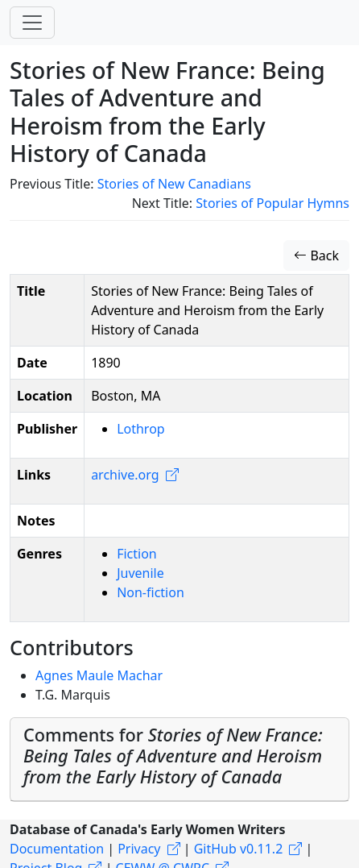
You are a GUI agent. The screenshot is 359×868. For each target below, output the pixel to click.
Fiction (137, 554)
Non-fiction (151, 592)
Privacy (139, 849)
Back (316, 255)
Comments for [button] (173, 756)
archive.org (125, 475)
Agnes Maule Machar (99, 675)
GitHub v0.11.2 (239, 849)
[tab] (179, 760)
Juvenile (140, 573)
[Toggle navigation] (32, 23)
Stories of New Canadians (174, 184)
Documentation (57, 849)
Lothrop (141, 429)
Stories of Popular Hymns (272, 203)
